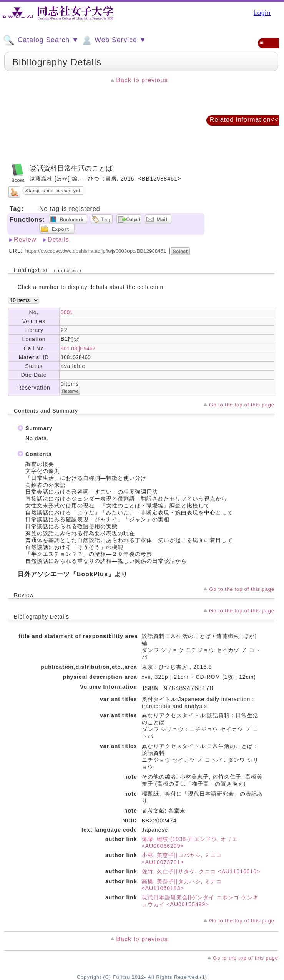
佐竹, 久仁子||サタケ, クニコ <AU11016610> (201, 871)
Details (58, 240)
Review (25, 240)
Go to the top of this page (242, 405)
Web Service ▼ (114, 40)
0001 (67, 312)
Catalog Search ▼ (41, 40)
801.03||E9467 (78, 348)
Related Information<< (244, 120)
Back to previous (142, 80)
